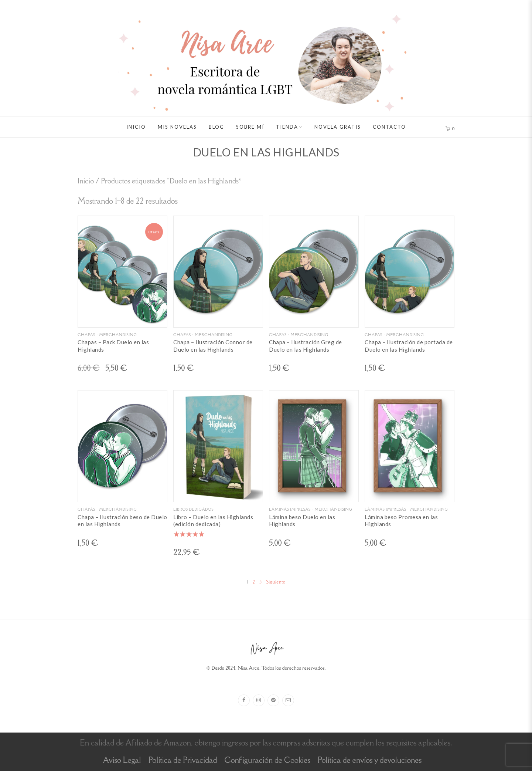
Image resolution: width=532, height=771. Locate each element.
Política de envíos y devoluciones (370, 760)
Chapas (86, 335)
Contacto (389, 127)
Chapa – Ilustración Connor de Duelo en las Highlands (213, 346)
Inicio (136, 127)
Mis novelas (177, 127)
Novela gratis (338, 127)
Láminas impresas (290, 509)
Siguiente (276, 582)
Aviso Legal (122, 760)
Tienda (287, 127)
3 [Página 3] (260, 582)
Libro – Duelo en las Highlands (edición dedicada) (213, 521)
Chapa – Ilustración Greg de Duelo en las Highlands (306, 346)
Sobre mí (250, 127)
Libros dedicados (193, 509)
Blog (216, 127)
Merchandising (118, 335)
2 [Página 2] (254, 582)
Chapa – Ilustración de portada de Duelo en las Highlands (409, 346)
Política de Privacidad (183, 760)
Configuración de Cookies (267, 760)
